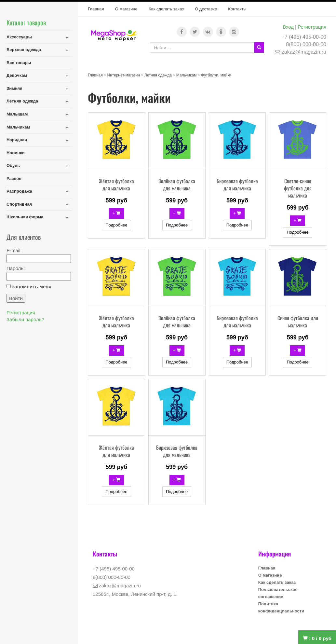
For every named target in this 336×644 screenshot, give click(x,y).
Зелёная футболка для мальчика (177, 185)
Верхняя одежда (24, 50)
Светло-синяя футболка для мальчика (298, 188)
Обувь (13, 165)
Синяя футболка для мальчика (298, 322)
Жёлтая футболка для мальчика (116, 185)
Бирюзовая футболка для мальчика (237, 185)
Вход (288, 27)
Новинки (16, 153)
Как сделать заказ (166, 9)
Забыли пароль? (25, 319)
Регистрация (312, 27)
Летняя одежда (22, 101)
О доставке (206, 9)
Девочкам (17, 75)
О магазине (126, 9)
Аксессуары (19, 37)
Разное (14, 178)
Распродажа (19, 191)
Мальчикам (18, 127)
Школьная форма (25, 217)
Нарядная (17, 140)
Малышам (17, 114)
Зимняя (14, 88)
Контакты (237, 9)
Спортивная (19, 204)
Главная (96, 9)
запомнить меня (32, 287)
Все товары (19, 63)
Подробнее (116, 225)
